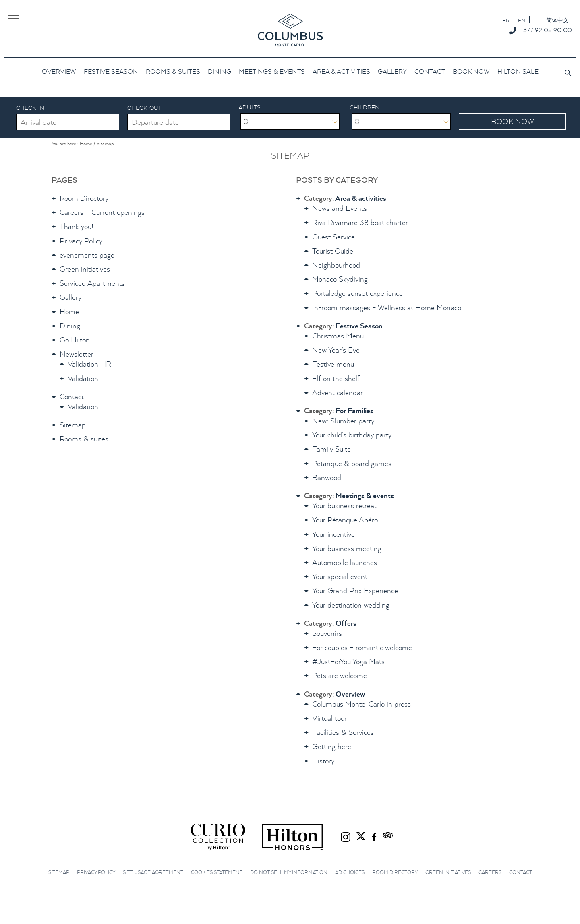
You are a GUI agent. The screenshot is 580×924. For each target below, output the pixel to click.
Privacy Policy (81, 241)
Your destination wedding (351, 605)
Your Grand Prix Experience (355, 591)
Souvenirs (327, 633)
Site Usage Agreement (153, 872)
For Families (354, 411)
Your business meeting (347, 548)
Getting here (332, 746)
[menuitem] (506, 20)
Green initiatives (85, 269)
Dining (70, 326)
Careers (490, 872)
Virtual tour (329, 718)
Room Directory (84, 198)
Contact (72, 397)
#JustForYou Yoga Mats (348, 661)
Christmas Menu (338, 336)
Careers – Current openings (102, 212)
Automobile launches (345, 562)
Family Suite (331, 449)
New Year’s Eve (336, 350)
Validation (83, 378)
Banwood (327, 477)
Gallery (70, 297)
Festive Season (359, 326)
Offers (346, 623)
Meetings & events (365, 496)
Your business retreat (344, 506)
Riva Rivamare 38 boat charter (360, 222)
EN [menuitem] (522, 20)
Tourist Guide (333, 251)
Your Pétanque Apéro (345, 520)
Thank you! (77, 226)
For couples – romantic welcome (362, 647)
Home (69, 312)
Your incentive (333, 534)
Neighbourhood (336, 265)
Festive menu (333, 364)
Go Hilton (75, 340)
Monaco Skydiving (340, 279)
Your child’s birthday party (352, 435)
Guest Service (333, 237)
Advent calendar (338, 393)
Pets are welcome (340, 675)
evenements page (87, 255)
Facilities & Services (343, 732)
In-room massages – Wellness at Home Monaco (387, 308)
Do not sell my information (289, 872)
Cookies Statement (217, 872)
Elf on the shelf (336, 378)
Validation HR (89, 364)
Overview (350, 694)
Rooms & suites (84, 439)
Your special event (340, 576)
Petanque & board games (352, 463)
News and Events (340, 208)
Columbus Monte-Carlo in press (361, 704)
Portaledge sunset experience (357, 293)
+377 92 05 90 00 (546, 30)
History (323, 761)
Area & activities (361, 198)
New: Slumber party (343, 421)
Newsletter (77, 354)
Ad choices (350, 872)
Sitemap (73, 425)
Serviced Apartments (92, 283)
